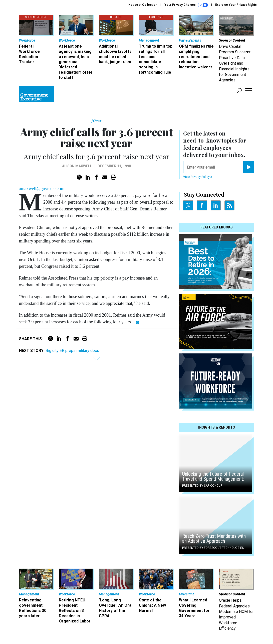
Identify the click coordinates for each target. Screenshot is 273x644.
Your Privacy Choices (186, 5)
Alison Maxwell (77, 166)
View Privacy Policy (198, 177)
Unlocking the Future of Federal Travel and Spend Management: (213, 476)
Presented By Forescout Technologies (213, 548)
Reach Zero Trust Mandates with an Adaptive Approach (214, 539)
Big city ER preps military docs (72, 351)
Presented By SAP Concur (202, 486)
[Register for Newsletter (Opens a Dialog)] (249, 167)
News (96, 120)
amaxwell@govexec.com (42, 189)
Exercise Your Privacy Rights (236, 5)
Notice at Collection (143, 5)
